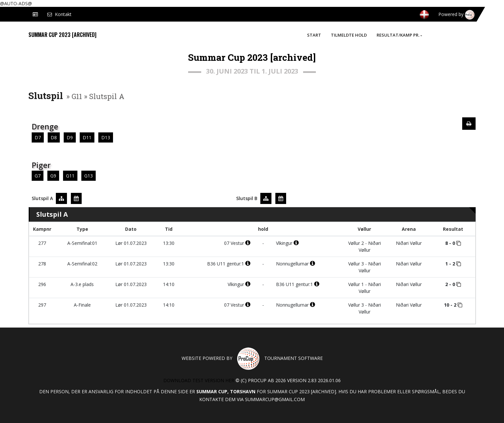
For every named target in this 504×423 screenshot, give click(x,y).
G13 (89, 176)
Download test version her (199, 380)
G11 (70, 176)
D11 (87, 137)
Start (314, 35)
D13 (106, 137)
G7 (38, 176)
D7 (38, 137)
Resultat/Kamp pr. (399, 35)
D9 (70, 137)
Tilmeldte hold (349, 35)
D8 (54, 137)
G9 (53, 176)
